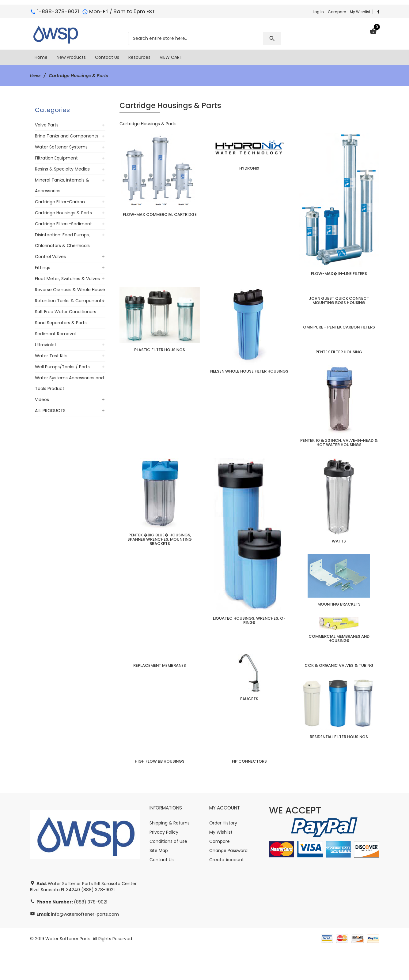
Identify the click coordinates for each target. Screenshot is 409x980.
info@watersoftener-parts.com (85, 945)
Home (37, 76)
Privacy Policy (164, 863)
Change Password (228, 881)
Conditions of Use (168, 872)
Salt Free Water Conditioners (66, 312)
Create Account (227, 891)
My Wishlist (360, 12)
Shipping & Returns (170, 854)
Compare (337, 12)
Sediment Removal (55, 334)
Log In (318, 12)
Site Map (159, 881)
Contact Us (162, 891)
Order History (223, 854)
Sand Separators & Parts (61, 323)
